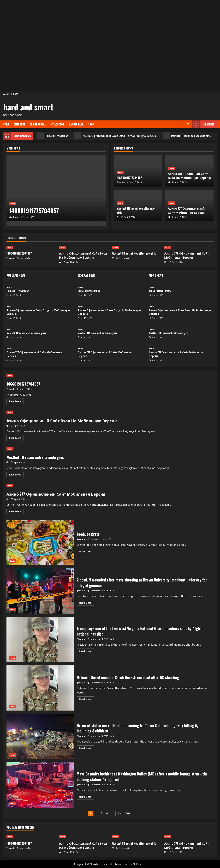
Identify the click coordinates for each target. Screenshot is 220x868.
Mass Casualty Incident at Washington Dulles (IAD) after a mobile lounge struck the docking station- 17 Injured (40, 785)
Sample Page (76, 124)
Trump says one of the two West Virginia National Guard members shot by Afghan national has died (40, 640)
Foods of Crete (40, 542)
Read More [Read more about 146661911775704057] (16, 402)
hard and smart (28, 107)
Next (128, 813)
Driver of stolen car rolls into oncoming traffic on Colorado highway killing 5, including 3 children (40, 736)
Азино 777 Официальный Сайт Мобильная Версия (186, 210)
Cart (6, 124)
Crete (13, 561)
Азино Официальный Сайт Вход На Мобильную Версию (116, 136)
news (12, 203)
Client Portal (38, 124)
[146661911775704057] (56, 188)
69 (119, 813)
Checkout (19, 124)
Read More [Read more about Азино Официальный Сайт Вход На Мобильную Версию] (16, 438)
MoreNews (122, 864)
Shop (91, 124)
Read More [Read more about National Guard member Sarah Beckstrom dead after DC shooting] (87, 700)
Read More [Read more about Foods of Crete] (87, 552)
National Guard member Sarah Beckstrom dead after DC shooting (40, 688)
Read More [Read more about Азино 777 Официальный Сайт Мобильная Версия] (16, 512)
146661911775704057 (53, 136)
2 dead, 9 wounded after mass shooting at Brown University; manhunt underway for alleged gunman (40, 591)
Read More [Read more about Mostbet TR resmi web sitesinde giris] (16, 475)
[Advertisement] (110, 23)
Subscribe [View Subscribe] (203, 124)
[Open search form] (188, 124)
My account (57, 124)
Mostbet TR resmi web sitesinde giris (187, 136)
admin (15, 217)
